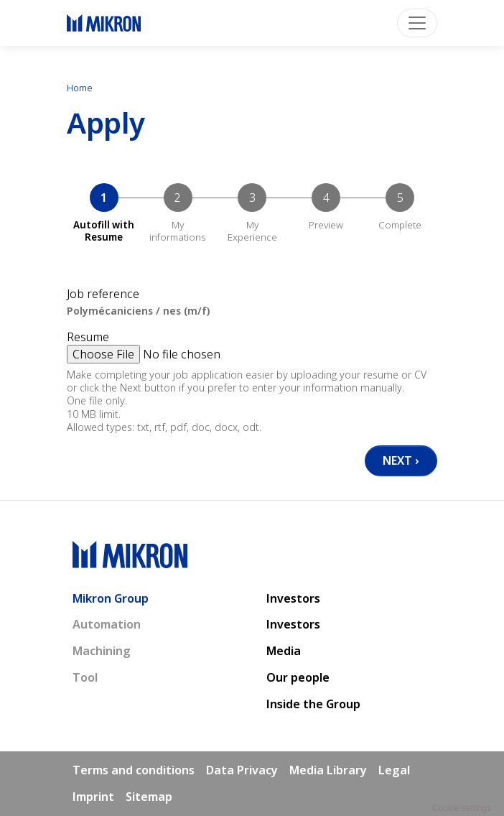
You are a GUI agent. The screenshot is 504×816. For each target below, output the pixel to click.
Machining (102, 651)
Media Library (328, 770)
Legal (394, 770)
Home (80, 88)
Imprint (93, 797)
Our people (298, 677)
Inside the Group (313, 704)
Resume (88, 337)
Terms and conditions (134, 770)
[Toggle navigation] (417, 23)
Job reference (103, 294)
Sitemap (149, 797)
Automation (107, 624)
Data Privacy (242, 770)
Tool (85, 677)
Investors (293, 598)
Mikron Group (111, 598)
